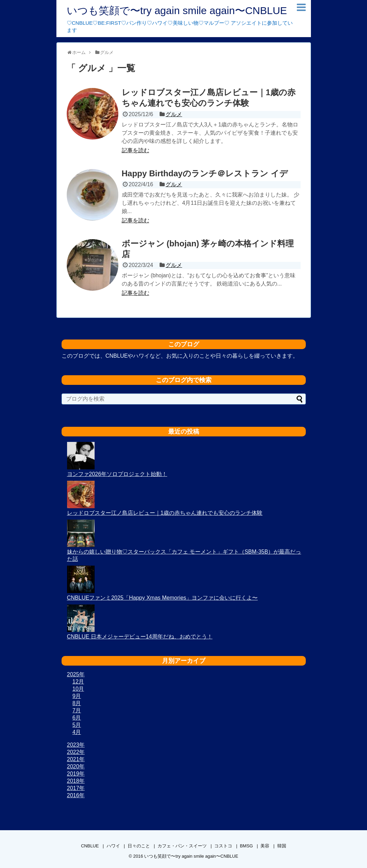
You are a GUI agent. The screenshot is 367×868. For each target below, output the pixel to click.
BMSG (246, 846)
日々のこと (139, 846)
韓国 (282, 846)
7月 (77, 710)
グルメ (174, 114)
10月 (78, 689)
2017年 (76, 788)
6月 (77, 718)
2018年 (76, 781)
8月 (77, 703)
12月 (78, 682)
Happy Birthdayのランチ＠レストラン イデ (205, 173)
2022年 (76, 752)
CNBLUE (90, 846)
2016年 (76, 795)
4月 (77, 732)
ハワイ (113, 846)
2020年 (76, 766)
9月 (77, 696)
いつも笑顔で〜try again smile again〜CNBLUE (177, 10)
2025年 (76, 674)
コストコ (223, 846)
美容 (265, 846)
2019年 (76, 774)
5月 (77, 725)
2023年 (76, 745)
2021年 (76, 759)
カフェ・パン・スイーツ (182, 846)
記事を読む (136, 150)
